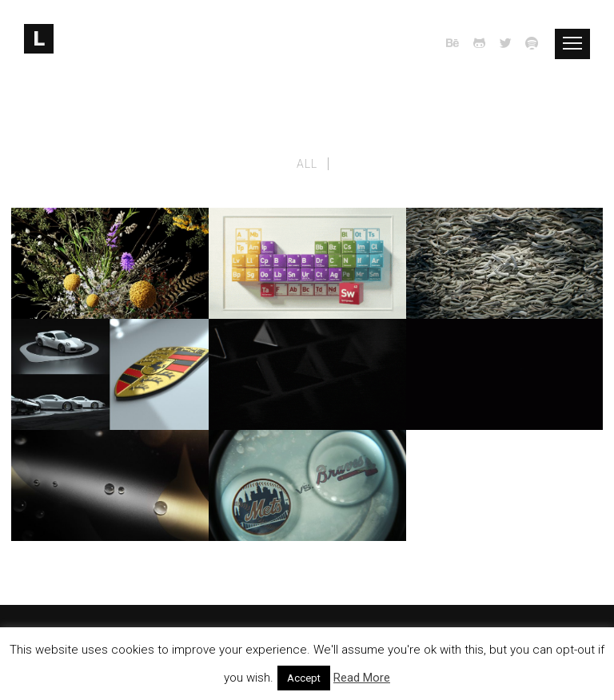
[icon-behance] (457, 44)
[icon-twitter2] (510, 44)
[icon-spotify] (532, 44)
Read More (362, 678)
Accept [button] (304, 678)
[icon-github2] (484, 44)
